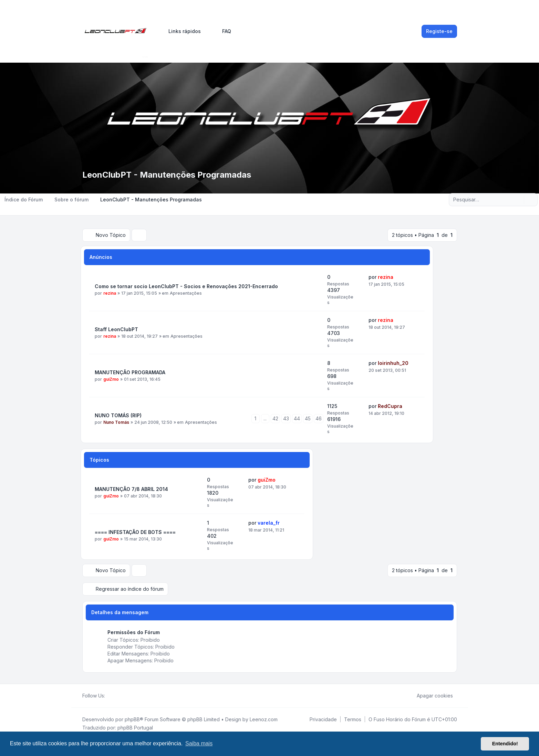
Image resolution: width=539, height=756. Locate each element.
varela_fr (269, 523)
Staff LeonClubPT (116, 329)
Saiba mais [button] (199, 743)
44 (297, 418)
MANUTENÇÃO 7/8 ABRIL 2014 (131, 489)
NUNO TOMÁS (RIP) (118, 415)
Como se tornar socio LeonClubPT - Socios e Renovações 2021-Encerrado (186, 286)
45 (308, 418)
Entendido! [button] (505, 744)
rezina (110, 293)
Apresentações (186, 293)
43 (286, 418)
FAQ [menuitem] (222, 31)
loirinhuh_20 (393, 363)
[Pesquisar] (518, 200)
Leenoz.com (264, 719)
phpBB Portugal (135, 728)
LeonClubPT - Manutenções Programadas (167, 175)
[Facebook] (109, 696)
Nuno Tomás (116, 422)
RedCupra (390, 406)
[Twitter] (115, 696)
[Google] (126, 696)
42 (275, 418)
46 (319, 418)
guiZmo (111, 379)
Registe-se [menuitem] (439, 31)
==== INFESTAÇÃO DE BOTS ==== (135, 532)
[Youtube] (120, 696)
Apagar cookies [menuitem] (430, 696)
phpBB (132, 719)
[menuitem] (182, 31)
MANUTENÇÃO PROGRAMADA (130, 372)
